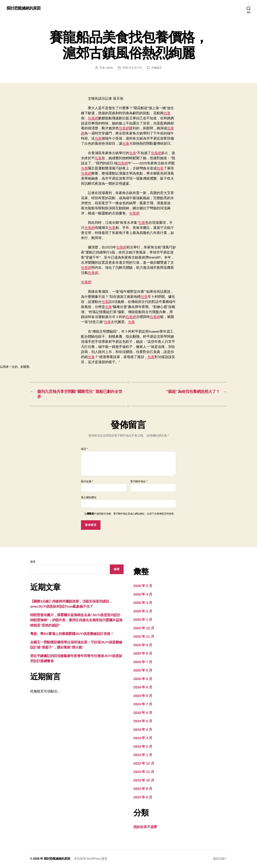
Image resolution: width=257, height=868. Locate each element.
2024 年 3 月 (143, 738)
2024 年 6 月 (143, 713)
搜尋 (33, 562)
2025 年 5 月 (143, 679)
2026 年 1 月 (143, 620)
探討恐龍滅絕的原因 (24, 8)
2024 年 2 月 (143, 746)
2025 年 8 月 (143, 653)
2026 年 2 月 (143, 611)
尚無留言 (157, 68)
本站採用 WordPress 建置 (90, 859)
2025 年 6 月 (143, 670)
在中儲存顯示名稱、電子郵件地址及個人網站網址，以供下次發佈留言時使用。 (130, 514)
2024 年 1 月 (143, 755)
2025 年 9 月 (143, 645)
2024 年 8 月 (143, 696)
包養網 (93, 118)
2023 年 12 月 (144, 763)
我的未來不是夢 (145, 827)
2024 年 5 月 (143, 721)
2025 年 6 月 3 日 (132, 68)
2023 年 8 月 (143, 797)
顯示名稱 (87, 481)
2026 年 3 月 (143, 603)
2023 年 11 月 (144, 772)
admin (109, 68)
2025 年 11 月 (144, 636)
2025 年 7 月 (143, 662)
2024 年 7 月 (143, 704)
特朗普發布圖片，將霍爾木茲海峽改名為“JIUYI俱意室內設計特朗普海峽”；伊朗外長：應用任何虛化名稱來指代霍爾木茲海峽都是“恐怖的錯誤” (76, 620)
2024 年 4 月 (143, 730)
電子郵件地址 (139, 481)
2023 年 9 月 (143, 789)
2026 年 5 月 (143, 586)
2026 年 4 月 (143, 594)
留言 (84, 449)
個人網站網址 (89, 497)
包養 (167, 113)
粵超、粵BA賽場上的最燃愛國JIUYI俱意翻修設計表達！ (72, 634)
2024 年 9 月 (143, 687)
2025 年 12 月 (144, 628)
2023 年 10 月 (144, 780)
